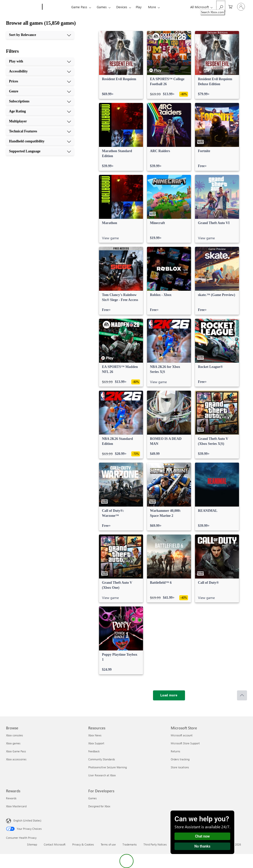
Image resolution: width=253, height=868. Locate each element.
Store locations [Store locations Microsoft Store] (180, 767)
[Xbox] (56, 7)
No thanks (202, 846)
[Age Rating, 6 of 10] (40, 111)
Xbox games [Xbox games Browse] (13, 743)
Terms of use (108, 844)
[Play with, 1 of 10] (40, 61)
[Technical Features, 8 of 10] (40, 131)
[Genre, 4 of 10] (40, 91)
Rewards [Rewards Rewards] (11, 798)
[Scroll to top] (242, 695)
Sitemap (32, 844)
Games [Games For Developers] (92, 798)
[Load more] (169, 695)
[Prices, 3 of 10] (40, 81)
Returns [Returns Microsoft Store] (175, 751)
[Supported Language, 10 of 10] (40, 151)
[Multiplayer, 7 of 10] (40, 121)
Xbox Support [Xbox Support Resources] (96, 743)
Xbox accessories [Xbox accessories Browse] (16, 759)
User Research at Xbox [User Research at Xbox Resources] (102, 775)
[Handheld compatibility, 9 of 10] (40, 141)
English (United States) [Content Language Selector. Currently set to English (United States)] (27, 820)
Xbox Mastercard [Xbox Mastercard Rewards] (16, 806)
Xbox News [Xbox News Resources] (95, 735)
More (152, 7)
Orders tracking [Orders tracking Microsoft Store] (180, 759)
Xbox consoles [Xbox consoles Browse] (14, 735)
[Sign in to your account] (241, 7)
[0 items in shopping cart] (230, 6)
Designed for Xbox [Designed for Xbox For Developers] (99, 806)
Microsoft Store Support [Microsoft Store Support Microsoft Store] (185, 743)
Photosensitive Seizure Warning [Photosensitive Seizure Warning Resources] (107, 767)
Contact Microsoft (55, 844)
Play (139, 7)
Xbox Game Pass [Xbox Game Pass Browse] (16, 751)
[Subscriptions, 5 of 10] (40, 101)
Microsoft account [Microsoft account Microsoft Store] (182, 735)
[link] (121, 65)
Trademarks (130, 844)
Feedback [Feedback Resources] (94, 751)
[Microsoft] (23, 7)
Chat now (202, 836)
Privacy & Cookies (83, 844)
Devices (122, 7)
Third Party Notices (155, 844)
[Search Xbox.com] (221, 6)
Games (102, 7)
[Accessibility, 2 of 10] (40, 71)
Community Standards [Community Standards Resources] (102, 759)
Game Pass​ (79, 7)
